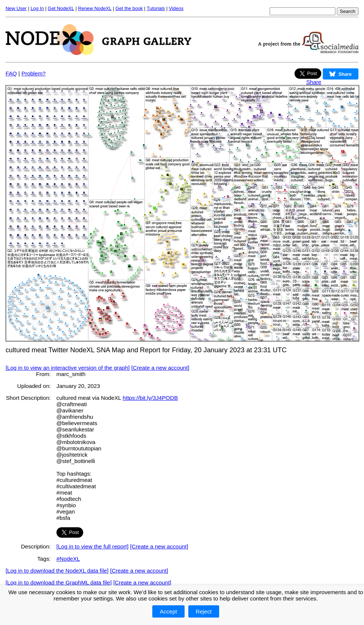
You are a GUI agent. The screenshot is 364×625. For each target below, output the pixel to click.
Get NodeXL (61, 8)
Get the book (129, 8)
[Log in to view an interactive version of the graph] (68, 368)
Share (314, 82)
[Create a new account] (160, 368)
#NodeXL (68, 559)
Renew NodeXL (95, 8)
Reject (204, 611)
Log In (37, 8)
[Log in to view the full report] (92, 546)
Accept (168, 611)
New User (16, 8)
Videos (176, 8)
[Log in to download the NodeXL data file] (57, 571)
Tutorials (156, 8)
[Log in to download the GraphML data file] (59, 582)
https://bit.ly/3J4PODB (150, 398)
